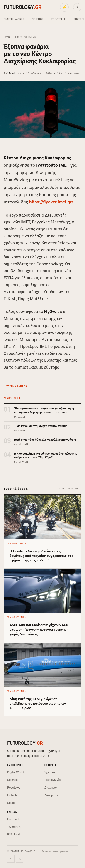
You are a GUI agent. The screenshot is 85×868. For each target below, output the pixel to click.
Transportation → (70, 489)
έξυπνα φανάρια (17, 386)
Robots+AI (59, 19)
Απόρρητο (51, 795)
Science (38, 19)
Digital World (14, 19)
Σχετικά (50, 772)
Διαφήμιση (51, 787)
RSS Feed (13, 834)
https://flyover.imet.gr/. (52, 202)
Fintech (12, 795)
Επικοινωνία (52, 780)
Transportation (25, 37)
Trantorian (15, 73)
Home (7, 37)
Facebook (14, 819)
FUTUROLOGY (22, 7)
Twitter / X (14, 827)
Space (11, 803)
